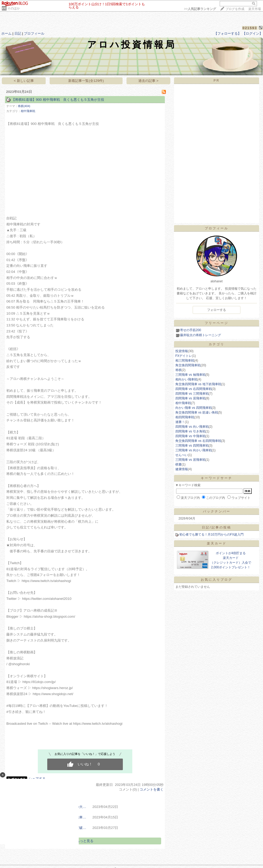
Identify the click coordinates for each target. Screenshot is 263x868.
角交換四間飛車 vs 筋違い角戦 (197, 412)
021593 (250, 28)
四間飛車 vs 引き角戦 (190, 431)
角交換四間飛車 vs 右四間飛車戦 (198, 441)
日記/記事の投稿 (216, 527)
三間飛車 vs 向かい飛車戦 (194, 450)
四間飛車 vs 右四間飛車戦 (194, 389)
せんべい (182, 455)
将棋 (178, 370)
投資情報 (182, 351)
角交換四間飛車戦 (188, 365)
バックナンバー (217, 511)
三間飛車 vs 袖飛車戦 (190, 375)
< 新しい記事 (24, 81)
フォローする (217, 310)
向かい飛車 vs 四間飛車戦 (194, 408)
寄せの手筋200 (191, 330)
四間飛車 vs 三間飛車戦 (192, 394)
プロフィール (34, 33)
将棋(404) (24, 106)
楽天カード (217, 543)
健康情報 (182, 469)
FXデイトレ (184, 356)
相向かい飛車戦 (186, 379)
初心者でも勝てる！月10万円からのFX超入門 (211, 534)
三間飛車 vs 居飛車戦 (190, 460)
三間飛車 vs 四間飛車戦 (192, 446)
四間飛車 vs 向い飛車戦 (192, 427)
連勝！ (180, 422)
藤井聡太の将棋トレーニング (201, 335)
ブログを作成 (235, 9)
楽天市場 (255, 9)
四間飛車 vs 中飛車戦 (190, 436)
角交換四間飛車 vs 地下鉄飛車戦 (198, 384)
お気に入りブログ (217, 580)
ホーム (6, 33)
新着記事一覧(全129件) (86, 81)
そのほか (14, 8)
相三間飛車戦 (185, 361)
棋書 (178, 464)
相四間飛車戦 (185, 417)
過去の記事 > (148, 81)
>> (200, 9)
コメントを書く (152, 789)
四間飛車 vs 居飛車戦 (190, 398)
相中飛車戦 (28, 111)
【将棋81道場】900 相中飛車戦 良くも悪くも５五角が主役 (58, 100)
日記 (18, 33)
